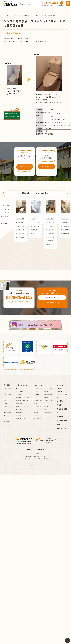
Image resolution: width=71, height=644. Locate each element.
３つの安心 (38, 406)
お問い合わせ (62, 428)
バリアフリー (20, 416)
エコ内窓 (19, 394)
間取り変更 (19, 413)
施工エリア (38, 419)
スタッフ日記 (48, 400)
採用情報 (60, 417)
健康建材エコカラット (23, 397)
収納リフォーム (21, 419)
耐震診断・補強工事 (22, 400)
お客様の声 (48, 413)
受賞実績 (37, 394)
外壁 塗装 (19, 404)
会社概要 (59, 391)
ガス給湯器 (19, 391)
